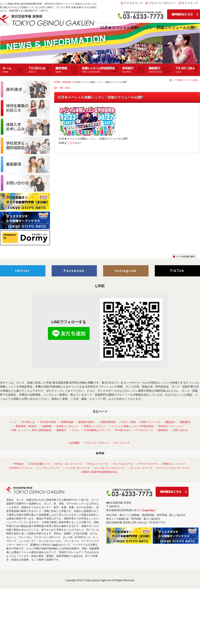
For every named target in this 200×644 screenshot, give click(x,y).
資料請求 (162, 430)
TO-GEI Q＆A (122, 430)
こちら (71, 143)
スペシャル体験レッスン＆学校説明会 (132, 426)
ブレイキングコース (140, 468)
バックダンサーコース (77, 468)
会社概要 (74, 443)
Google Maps (148, 510)
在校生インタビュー (67, 426)
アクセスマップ (133, 3)
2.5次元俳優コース (39, 464)
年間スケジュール (150, 422)
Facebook (74, 271)
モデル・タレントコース (68, 464)
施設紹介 (170, 422)
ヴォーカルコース (122, 464)
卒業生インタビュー (94, 426)
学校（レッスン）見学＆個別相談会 (31, 430)
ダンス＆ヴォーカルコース (109, 468)
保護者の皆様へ (86, 422)
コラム (75, 430)
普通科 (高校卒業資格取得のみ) (99, 472)
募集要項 (185, 422)
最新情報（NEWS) (26, 426)
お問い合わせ (180, 430)
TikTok (177, 271)
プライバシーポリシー (162, 3)
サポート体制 (128, 422)
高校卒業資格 (108, 422)
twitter (23, 271)
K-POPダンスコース (20, 468)
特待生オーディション (171, 426)
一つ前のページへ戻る (185, 80)
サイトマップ (190, 3)
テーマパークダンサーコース (173, 468)
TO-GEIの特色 (47, 422)
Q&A (187, 70)
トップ (12, 422)
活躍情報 (46, 426)
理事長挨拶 (67, 422)
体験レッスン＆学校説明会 (100, 70)
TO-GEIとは (40, 70)
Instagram (126, 271)
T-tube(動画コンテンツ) (96, 430)
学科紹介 (133, 70)
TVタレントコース (97, 464)
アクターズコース (147, 464)
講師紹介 (160, 70)
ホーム (13, 70)
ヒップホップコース (48, 468)
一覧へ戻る (64, 88)
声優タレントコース (173, 464)
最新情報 (67, 70)
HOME (57, 82)
